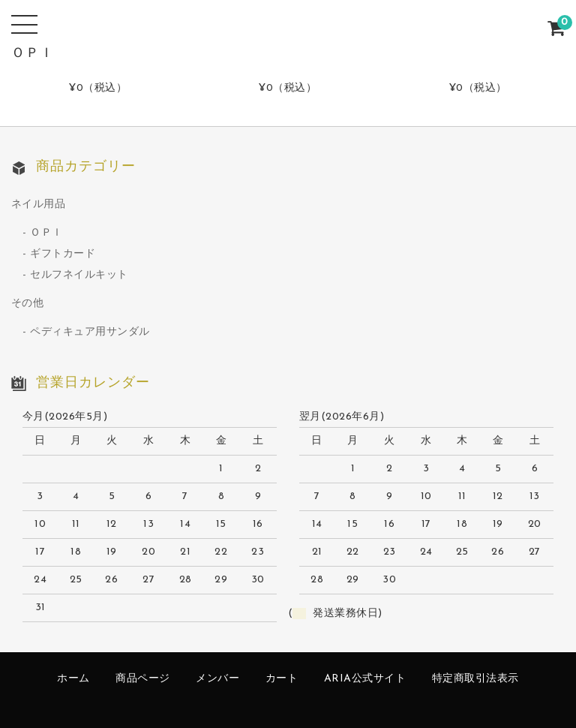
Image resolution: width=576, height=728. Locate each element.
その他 (28, 304)
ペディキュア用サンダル (90, 332)
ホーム (73, 679)
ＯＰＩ (46, 233)
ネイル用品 (39, 205)
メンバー (217, 679)
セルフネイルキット (79, 275)
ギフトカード (63, 254)
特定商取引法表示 (475, 679)
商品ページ (143, 679)
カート (282, 679)
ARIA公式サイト (365, 679)
